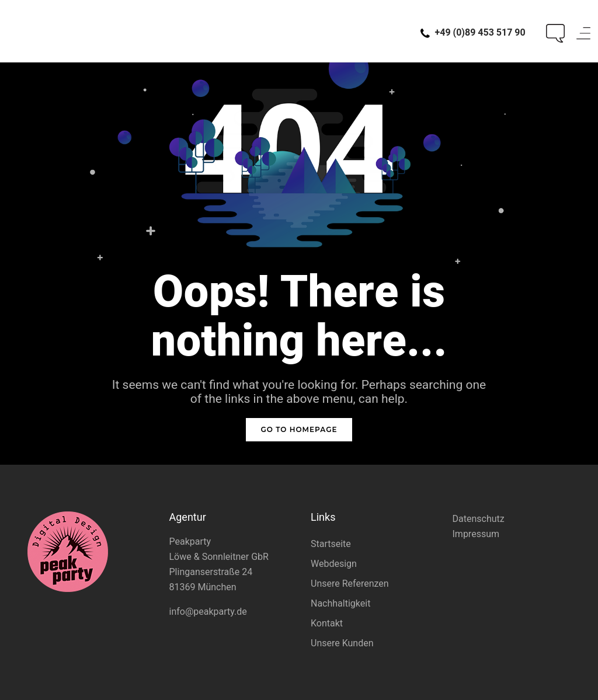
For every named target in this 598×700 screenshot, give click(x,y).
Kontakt (327, 623)
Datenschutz (479, 519)
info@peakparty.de (208, 612)
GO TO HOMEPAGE (299, 429)
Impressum (476, 534)
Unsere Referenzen (350, 584)
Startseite (331, 544)
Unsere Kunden (342, 643)
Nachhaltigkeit (340, 603)
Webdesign (334, 564)
